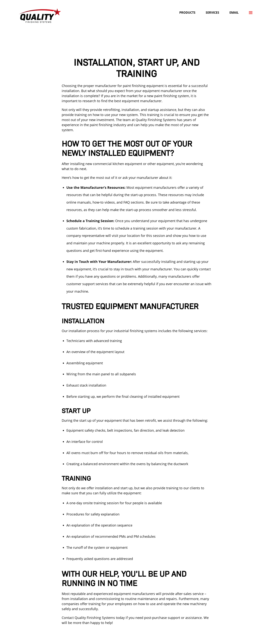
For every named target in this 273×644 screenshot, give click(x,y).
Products (187, 13)
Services (212, 13)
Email (234, 13)
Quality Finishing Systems (40, 16)
